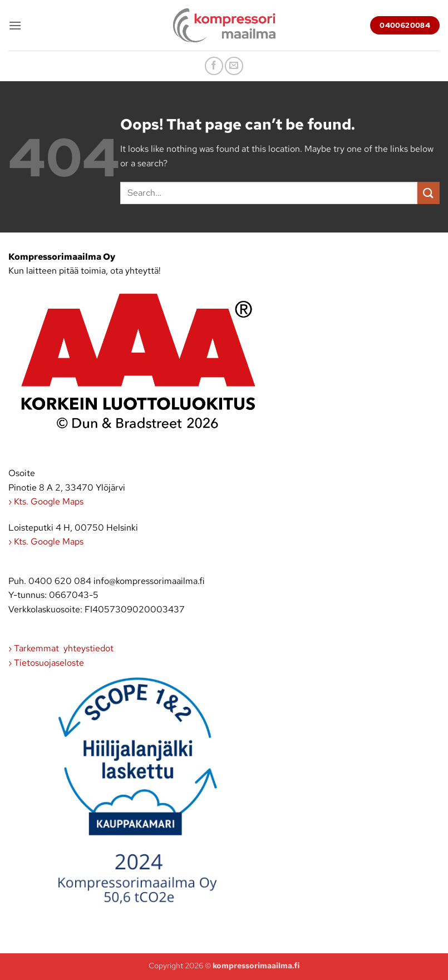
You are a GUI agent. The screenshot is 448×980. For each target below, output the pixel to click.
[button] (15, 25)
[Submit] (429, 193)
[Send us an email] (234, 66)
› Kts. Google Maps (46, 501)
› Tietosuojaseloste (46, 663)
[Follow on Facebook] (214, 66)
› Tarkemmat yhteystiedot (61, 648)
